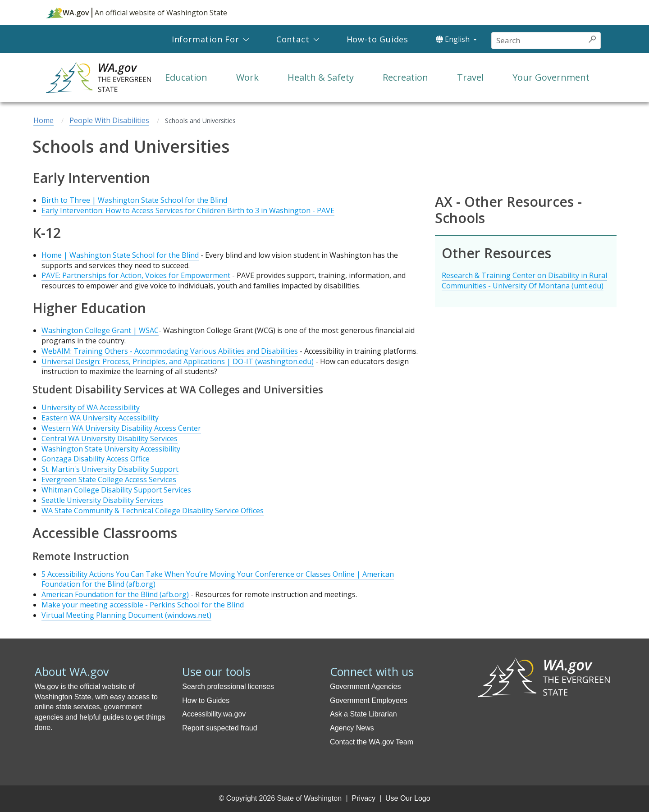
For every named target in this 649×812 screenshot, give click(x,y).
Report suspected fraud (219, 728)
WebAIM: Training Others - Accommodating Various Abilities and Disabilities (170, 351)
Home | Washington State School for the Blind (120, 255)
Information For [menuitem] (206, 39)
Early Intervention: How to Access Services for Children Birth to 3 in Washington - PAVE (188, 210)
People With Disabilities (109, 120)
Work (247, 77)
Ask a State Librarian (363, 714)
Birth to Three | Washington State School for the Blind (134, 200)
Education (186, 77)
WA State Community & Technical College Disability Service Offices (153, 511)
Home (43, 120)
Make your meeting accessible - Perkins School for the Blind (143, 605)
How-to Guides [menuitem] (377, 39)
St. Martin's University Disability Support (110, 469)
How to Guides (206, 700)
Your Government (551, 77)
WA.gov (68, 13)
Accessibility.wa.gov (214, 714)
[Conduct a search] (538, 41)
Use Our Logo (408, 798)
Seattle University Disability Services (102, 500)
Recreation (405, 77)
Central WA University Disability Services (110, 438)
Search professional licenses (228, 687)
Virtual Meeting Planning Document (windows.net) (126, 615)
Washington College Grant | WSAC (100, 330)
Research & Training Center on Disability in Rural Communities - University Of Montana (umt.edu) (524, 281)
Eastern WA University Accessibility (100, 418)
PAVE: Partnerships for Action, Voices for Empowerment (136, 275)
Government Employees (369, 700)
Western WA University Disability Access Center (121, 428)
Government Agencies (365, 687)
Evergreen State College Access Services (109, 479)
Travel (470, 77)
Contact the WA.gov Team (372, 742)
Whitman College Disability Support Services (116, 490)
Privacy (364, 798)
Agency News (352, 728)
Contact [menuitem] (293, 39)
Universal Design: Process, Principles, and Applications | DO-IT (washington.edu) (178, 361)
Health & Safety (321, 77)
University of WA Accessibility (91, 407)
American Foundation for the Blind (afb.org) (115, 594)
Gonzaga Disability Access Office (96, 459)
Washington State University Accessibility (111, 449)
